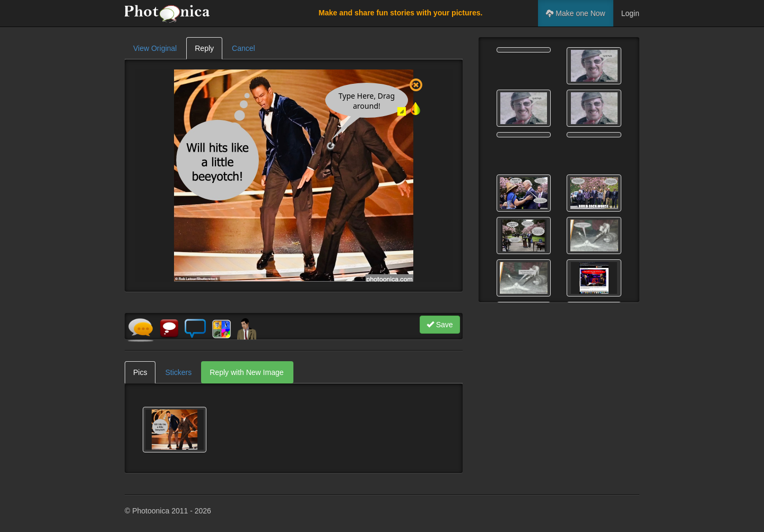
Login (630, 13)
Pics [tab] (140, 372)
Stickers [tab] (178, 372)
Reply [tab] (204, 48)
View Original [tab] (155, 48)
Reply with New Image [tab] (246, 372)
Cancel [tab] (244, 48)
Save (440, 325)
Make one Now (575, 13)
